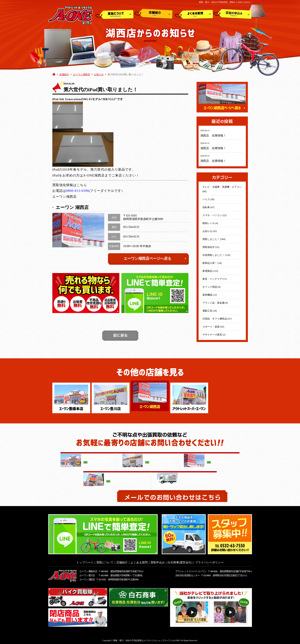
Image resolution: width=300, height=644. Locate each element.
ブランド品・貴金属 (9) (215, 303)
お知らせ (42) (210, 231)
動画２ (231, 611)
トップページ (85, 561)
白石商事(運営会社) (180, 561)
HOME (54, 74)
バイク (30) (208, 199)
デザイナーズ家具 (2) (214, 335)
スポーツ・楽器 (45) (213, 327)
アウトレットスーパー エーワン (191, 570)
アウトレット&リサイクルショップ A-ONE (71, 15)
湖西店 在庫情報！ (213, 136)
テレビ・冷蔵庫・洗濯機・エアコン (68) (222, 189)
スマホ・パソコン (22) (215, 215)
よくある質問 (194, 14)
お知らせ (99, 74)
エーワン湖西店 (81, 74)
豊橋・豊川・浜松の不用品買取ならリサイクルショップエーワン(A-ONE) (147, 639)
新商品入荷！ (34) (212, 263)
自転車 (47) (208, 207)
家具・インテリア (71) (215, 279)
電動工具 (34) (210, 311)
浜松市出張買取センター (187, 574)
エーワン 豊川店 (87, 574)
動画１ (193, 611)
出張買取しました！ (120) (216, 255)
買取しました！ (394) (214, 239)
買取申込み (233, 14)
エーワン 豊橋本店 (88, 570)
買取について (115, 14)
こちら (82, 185)
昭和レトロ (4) (210, 223)
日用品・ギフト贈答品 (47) (217, 319)
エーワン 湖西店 (87, 578)
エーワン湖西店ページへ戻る (155, 259)
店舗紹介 (154, 14)
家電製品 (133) (210, 271)
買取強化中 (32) (211, 247)
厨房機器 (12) (210, 295)
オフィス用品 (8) (212, 287)
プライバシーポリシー (209, 561)
